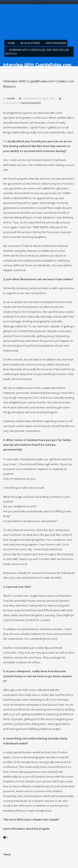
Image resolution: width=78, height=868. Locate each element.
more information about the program (26, 829)
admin (11, 99)
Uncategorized (31, 103)
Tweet (7, 854)
